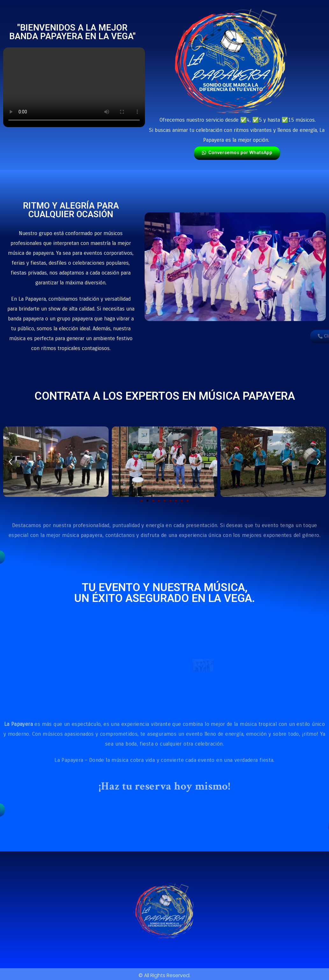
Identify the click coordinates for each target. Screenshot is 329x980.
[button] (10, 462)
